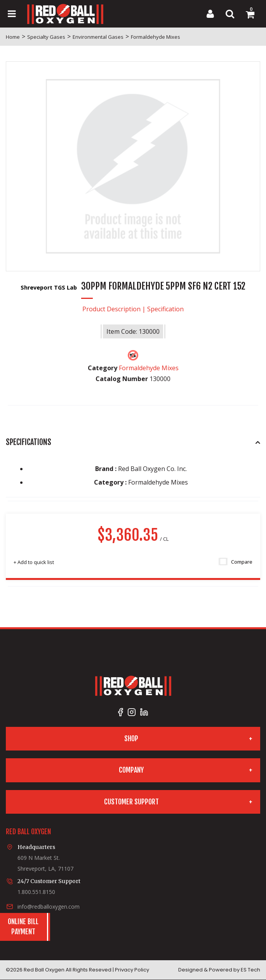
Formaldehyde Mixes (156, 37)
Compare (236, 562)
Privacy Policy (132, 970)
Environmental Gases (98, 37)
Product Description (111, 309)
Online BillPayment (23, 927)
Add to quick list (34, 562)
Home (13, 37)
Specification (165, 309)
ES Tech (250, 970)
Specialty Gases (46, 37)
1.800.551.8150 (36, 892)
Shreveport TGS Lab (50, 287)
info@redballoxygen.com (49, 907)
